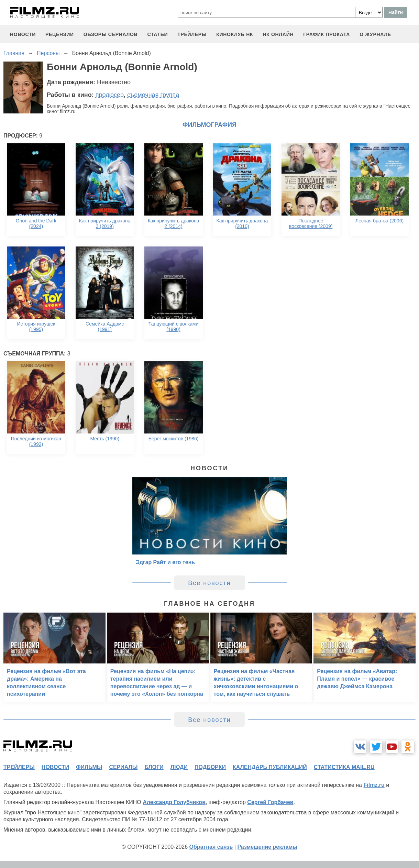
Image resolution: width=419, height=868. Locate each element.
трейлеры (192, 34)
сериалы (123, 767)
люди (179, 767)
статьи (157, 34)
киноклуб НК (235, 34)
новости (23, 34)
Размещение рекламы (267, 847)
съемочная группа (153, 95)
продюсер (110, 95)
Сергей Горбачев (270, 802)
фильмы (89, 767)
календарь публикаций (270, 767)
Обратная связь (211, 847)
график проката (327, 34)
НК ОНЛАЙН (278, 34)
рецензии (60, 34)
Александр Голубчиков (174, 802)
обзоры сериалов (111, 34)
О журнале (375, 34)
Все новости (209, 583)
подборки (210, 767)
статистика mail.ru (344, 767)
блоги (154, 767)
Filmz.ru (374, 785)
